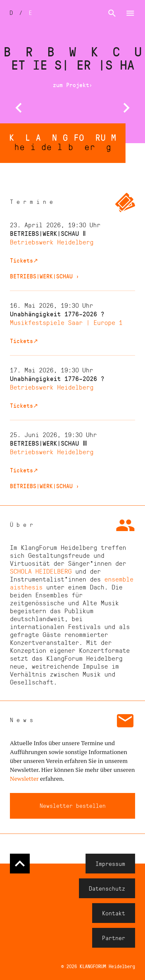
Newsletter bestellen (73, 806)
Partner (114, 938)
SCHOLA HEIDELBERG (41, 571)
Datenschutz (107, 888)
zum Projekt (73, 85)
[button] (18, 108)
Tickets (24, 260)
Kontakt (114, 913)
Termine (33, 202)
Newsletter (24, 778)
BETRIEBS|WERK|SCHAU (45, 276)
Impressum (110, 864)
